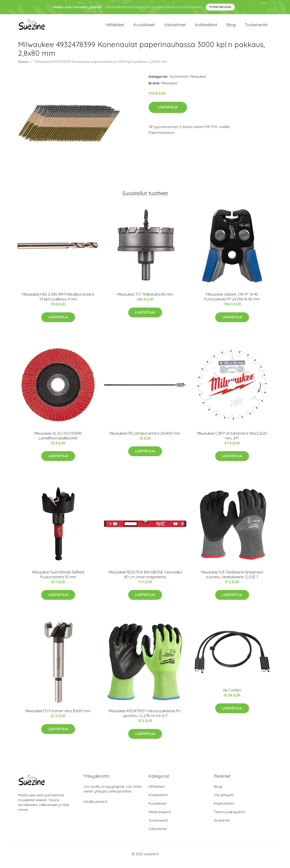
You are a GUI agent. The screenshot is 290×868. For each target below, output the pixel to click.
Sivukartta (222, 826)
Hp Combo (232, 696)
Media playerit (160, 818)
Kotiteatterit (206, 28)
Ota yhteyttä (224, 801)
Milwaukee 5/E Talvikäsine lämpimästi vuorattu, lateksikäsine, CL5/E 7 (232, 581)
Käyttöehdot (224, 810)
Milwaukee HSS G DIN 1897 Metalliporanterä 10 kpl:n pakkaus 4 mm (58, 303)
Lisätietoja (168, 113)
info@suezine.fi (95, 808)
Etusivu (24, 68)
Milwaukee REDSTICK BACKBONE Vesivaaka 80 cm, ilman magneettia (145, 581)
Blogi (231, 28)
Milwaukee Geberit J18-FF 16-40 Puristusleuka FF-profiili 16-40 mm (232, 303)
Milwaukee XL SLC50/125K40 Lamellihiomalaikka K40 (58, 442)
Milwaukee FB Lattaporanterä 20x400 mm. (145, 439)
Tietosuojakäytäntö (229, 818)
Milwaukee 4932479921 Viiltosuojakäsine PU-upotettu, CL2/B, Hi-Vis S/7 (145, 719)
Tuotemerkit (256, 28)
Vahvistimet (175, 28)
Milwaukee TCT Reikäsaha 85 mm (145, 300)
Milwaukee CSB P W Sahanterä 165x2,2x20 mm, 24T (232, 442)
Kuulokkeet (144, 28)
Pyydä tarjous (220, 7)
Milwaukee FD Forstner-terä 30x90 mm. (58, 717)
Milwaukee (198, 83)
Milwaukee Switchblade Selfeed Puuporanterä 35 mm (58, 581)
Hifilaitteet (115, 28)
